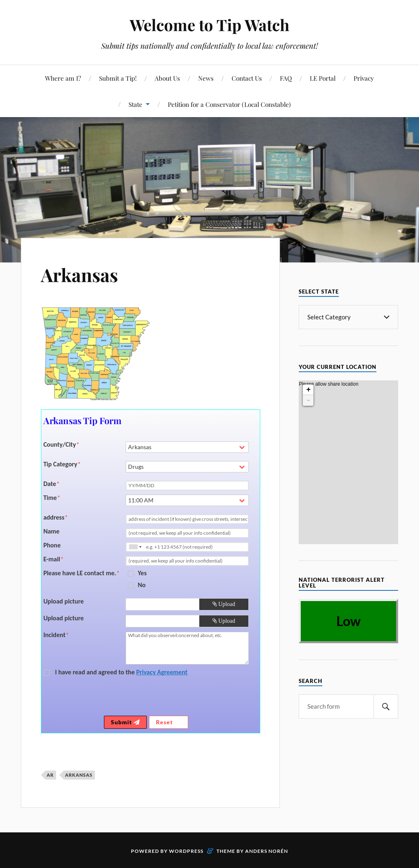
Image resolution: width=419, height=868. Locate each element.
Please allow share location (328, 393)
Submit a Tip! (118, 78)
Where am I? (63, 78)
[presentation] (188, 698)
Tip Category (62, 464)
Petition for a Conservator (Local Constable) (229, 104)
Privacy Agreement (162, 672)
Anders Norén (267, 851)
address (55, 518)
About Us (167, 78)
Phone (52, 545)
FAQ (286, 78)
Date (51, 484)
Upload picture (64, 601)
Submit (125, 722)
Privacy (364, 78)
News (206, 78)
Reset (169, 722)
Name (52, 531)
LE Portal (323, 78)
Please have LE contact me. (81, 573)
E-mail (53, 559)
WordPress (186, 851)
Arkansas (79, 275)
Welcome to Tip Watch (209, 25)
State (135, 104)
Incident (56, 635)
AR (50, 775)
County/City (61, 445)
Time (52, 498)
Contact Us (247, 78)
